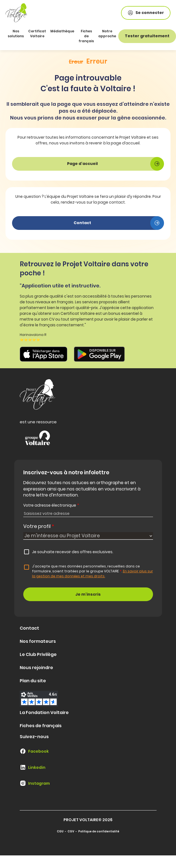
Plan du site (33, 681)
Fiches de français (86, 36)
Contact (29, 628)
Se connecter (146, 13)
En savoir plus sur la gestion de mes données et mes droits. (93, 574)
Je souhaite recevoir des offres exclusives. (73, 552)
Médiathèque (62, 31)
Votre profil (39, 526)
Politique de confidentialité (99, 831)
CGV (71, 831)
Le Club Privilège (38, 654)
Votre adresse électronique (51, 505)
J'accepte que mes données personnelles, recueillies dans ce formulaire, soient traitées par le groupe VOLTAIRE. (93, 571)
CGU (60, 831)
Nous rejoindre (36, 668)
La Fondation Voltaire (44, 713)
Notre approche (107, 34)
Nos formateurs (38, 641)
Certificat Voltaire (37, 34)
